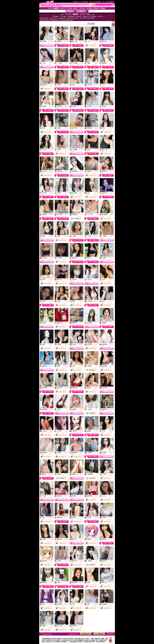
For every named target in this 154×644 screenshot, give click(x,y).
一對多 (97, 280)
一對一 (82, 215)
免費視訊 (51, 41)
